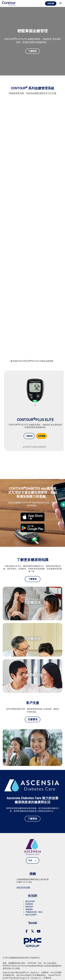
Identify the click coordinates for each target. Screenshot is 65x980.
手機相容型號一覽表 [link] (34, 912)
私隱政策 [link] (29, 904)
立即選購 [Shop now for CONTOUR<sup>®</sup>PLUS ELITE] (41, 436)
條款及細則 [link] (30, 901)
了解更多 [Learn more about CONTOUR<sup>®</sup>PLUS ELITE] (29, 436)
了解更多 (33, 51)
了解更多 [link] (33, 579)
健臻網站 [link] (29, 909)
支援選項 (33, 719)
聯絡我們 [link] (29, 907)
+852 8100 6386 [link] (23, 887)
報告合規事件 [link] (31, 915)
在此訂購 (51, 3)
